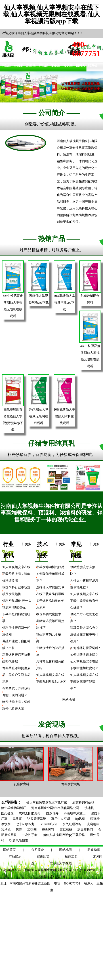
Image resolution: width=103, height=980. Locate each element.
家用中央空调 (61, 819)
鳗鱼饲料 (48, 830)
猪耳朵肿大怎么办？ (84, 628)
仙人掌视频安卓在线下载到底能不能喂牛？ (84, 682)
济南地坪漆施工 (75, 813)
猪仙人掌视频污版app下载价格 (64, 835)
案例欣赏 (43, 857)
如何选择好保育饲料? (85, 648)
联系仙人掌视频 (61, 863)
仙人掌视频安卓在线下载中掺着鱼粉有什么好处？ (84, 601)
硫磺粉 (95, 819)
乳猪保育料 (23, 784)
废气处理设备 (72, 824)
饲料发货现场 (72, 784)
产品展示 (15, 857)
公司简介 (38, 850)
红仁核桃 (66, 830)
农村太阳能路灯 (30, 813)
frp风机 (80, 819)
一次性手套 (30, 835)
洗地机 (89, 808)
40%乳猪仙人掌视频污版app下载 (64, 303)
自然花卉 (52, 813)
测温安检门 (85, 830)
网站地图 (65, 850)
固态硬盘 (7, 813)
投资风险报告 (19, 840)
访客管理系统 (37, 819)
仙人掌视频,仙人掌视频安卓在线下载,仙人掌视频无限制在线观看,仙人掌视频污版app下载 (52, 14)
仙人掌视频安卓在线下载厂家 (47, 803)
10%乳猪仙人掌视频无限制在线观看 (64, 416)
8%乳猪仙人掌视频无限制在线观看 (39, 416)
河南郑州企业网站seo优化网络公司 (55, 808)
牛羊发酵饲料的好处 (50, 567)
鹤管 (19, 830)
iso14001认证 (49, 824)
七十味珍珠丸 (25, 824)
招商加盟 (71, 857)
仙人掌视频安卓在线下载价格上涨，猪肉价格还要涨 (16, 574)
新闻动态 (94, 850)
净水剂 (6, 824)
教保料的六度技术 (49, 614)
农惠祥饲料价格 (83, 803)
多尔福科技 (58, 877)
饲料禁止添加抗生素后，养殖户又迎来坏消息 (16, 675)
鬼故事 (17, 819)
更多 (28, 544)
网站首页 (9, 850)
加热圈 (32, 830)
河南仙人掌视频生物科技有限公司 (48, 870)
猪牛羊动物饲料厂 (14, 808)
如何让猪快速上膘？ (84, 655)
